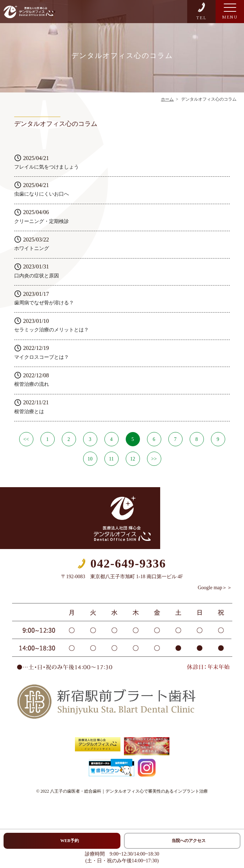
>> (154, 459)
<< (26, 439)
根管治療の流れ (32, 384)
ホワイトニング (32, 248)
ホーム (167, 99)
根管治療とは (29, 412)
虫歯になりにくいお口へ (42, 194)
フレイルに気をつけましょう (47, 167)
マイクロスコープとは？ (42, 357)
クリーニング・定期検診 (42, 221)
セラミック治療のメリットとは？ (51, 330)
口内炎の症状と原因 (37, 276)
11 (111, 459)
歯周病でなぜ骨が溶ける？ (44, 303)
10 (90, 459)
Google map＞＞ (215, 588)
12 (133, 459)
